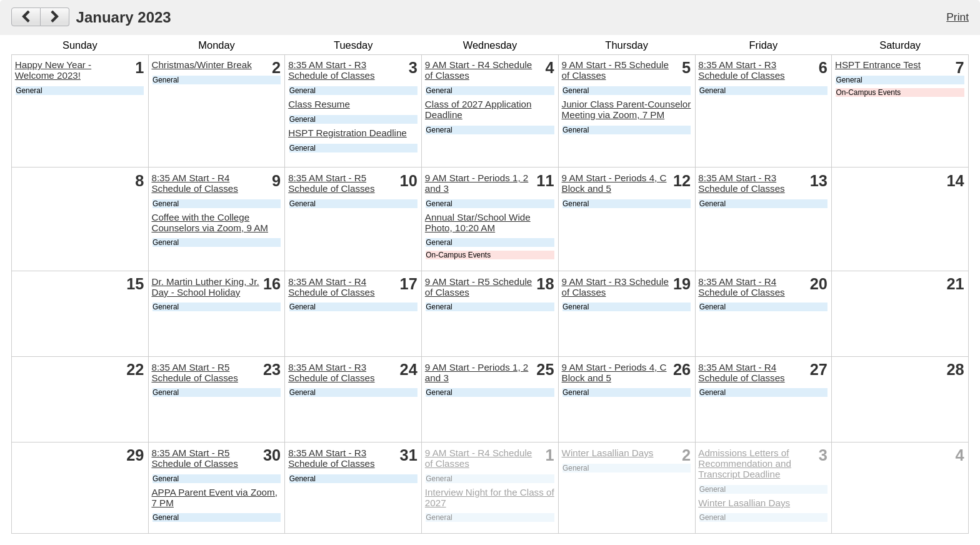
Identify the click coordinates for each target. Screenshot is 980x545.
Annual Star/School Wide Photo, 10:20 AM (478, 222)
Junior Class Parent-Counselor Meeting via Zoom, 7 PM (627, 109)
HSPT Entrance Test (878, 65)
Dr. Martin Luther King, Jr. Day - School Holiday (205, 287)
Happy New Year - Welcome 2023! (53, 70)
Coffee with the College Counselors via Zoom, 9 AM (210, 222)
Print (957, 17)
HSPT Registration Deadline (347, 133)
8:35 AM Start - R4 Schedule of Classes (194, 183)
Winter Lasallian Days (608, 453)
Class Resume (319, 104)
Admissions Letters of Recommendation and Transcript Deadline (745, 463)
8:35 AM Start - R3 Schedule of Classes (331, 70)
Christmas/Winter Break (201, 65)
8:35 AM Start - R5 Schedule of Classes (331, 183)
